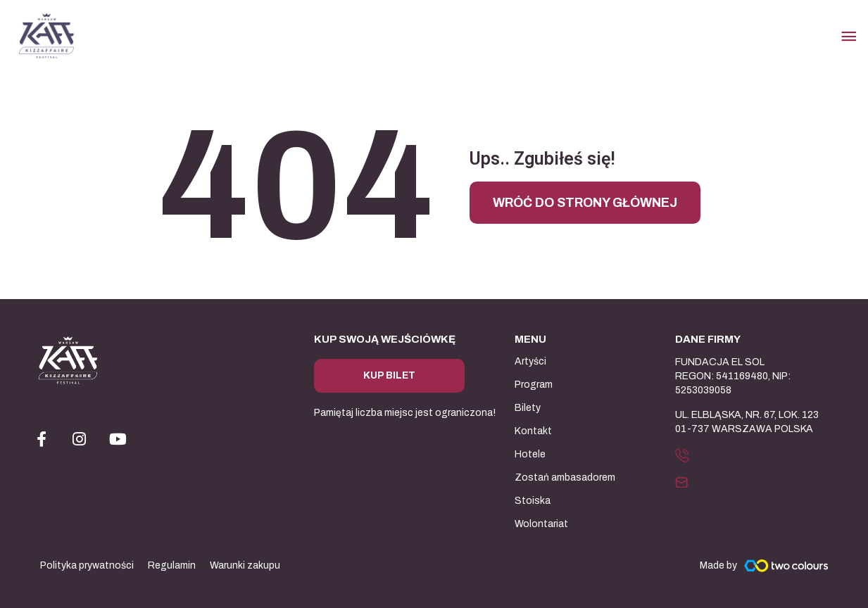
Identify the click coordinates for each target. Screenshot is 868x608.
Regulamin (172, 565)
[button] (686, 455)
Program (534, 385)
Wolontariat (541, 524)
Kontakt (533, 431)
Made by (718, 565)
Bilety (528, 408)
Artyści (530, 361)
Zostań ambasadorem (565, 477)
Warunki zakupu (245, 565)
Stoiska (533, 501)
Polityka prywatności (87, 565)
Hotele (530, 454)
